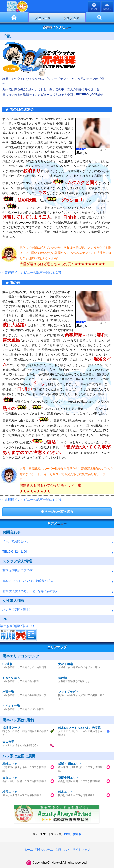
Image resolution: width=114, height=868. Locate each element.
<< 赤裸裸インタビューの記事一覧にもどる (31, 272)
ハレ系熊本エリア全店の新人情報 (27, 678)
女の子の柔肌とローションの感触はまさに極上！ (82, 730)
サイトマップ (81, 850)
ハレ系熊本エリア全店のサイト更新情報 (27, 665)
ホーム (14, 17)
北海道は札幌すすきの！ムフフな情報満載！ (27, 766)
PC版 (67, 834)
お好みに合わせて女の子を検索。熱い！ (82, 665)
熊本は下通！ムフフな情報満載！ (82, 792)
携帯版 (77, 834)
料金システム (44, 850)
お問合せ (107, 9)
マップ (94, 9)
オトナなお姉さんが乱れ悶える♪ (27, 742)
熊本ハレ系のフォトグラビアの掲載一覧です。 (82, 694)
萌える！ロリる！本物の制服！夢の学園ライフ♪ (27, 730)
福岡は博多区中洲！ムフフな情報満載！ (82, 778)
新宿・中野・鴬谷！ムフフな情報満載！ (27, 778)
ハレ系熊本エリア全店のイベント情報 (27, 706)
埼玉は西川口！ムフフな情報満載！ (27, 792)
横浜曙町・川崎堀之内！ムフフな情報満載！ (82, 766)
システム (70, 18)
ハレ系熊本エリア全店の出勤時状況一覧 (27, 692)
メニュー (41, 18)
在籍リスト (63, 850)
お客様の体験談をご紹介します (82, 678)
